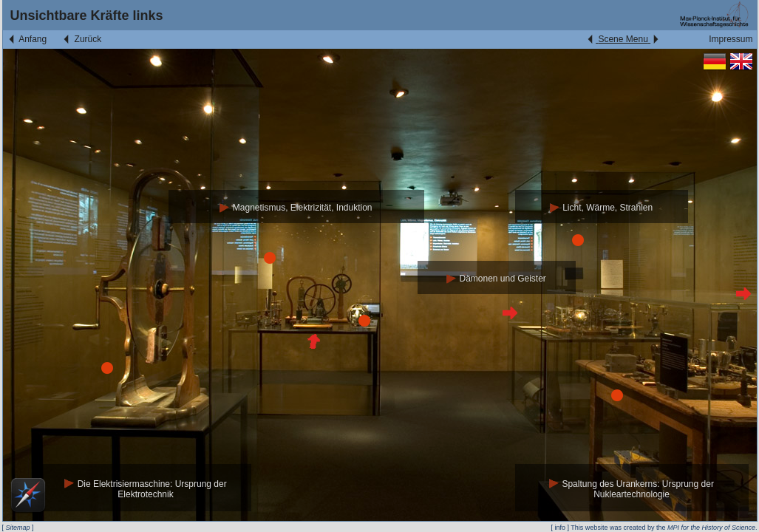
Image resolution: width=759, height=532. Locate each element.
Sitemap (18, 528)
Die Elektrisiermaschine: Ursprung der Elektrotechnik (145, 490)
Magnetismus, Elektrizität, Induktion (296, 208)
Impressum (731, 39)
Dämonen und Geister (496, 279)
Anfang (27, 39)
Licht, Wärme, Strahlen (601, 208)
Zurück (81, 39)
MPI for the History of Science (711, 528)
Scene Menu (623, 39)
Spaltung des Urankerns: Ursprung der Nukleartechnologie (632, 490)
